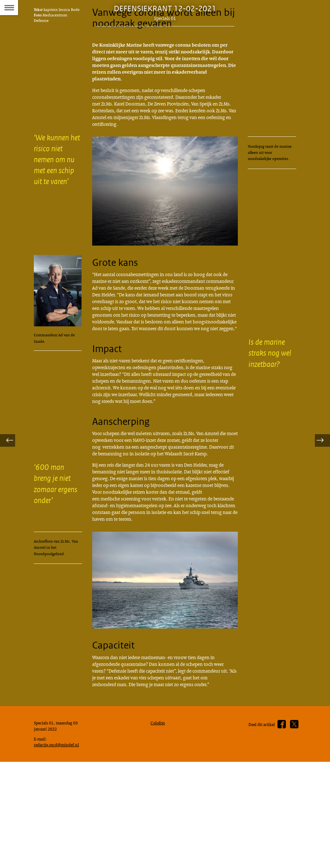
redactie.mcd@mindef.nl (59, 849)
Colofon (159, 824)
